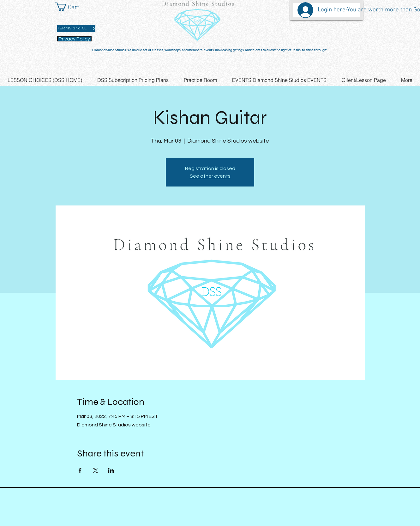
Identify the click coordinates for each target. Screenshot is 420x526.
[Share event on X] (96, 470)
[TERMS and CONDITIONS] (76, 28)
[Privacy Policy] (74, 39)
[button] (72, 7)
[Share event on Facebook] (80, 470)
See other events (210, 176)
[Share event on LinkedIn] (111, 470)
